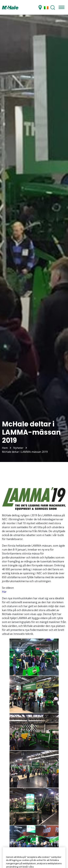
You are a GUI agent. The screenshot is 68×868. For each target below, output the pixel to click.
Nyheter (18, 448)
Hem (5, 448)
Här (4, 592)
